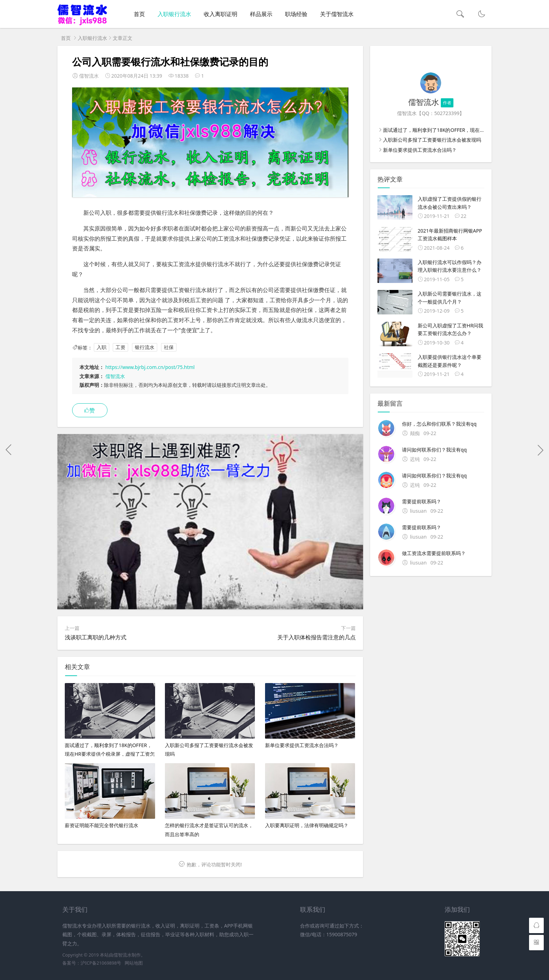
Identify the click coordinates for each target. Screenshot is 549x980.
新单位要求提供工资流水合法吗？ (420, 150)
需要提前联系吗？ (422, 501)
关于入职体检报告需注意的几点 (317, 637)
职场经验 (296, 14)
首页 (139, 14)
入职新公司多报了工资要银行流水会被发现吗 (432, 140)
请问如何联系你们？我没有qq (434, 450)
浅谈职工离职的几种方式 (96, 637)
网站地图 (134, 963)
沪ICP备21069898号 (101, 963)
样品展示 (261, 14)
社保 (169, 347)
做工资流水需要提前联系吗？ (434, 553)
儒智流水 (115, 376)
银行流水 (145, 347)
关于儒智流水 (337, 14)
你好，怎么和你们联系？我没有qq (439, 424)
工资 (120, 347)
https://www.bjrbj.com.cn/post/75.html (150, 367)
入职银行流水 (174, 14)
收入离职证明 (221, 14)
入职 (102, 347)
